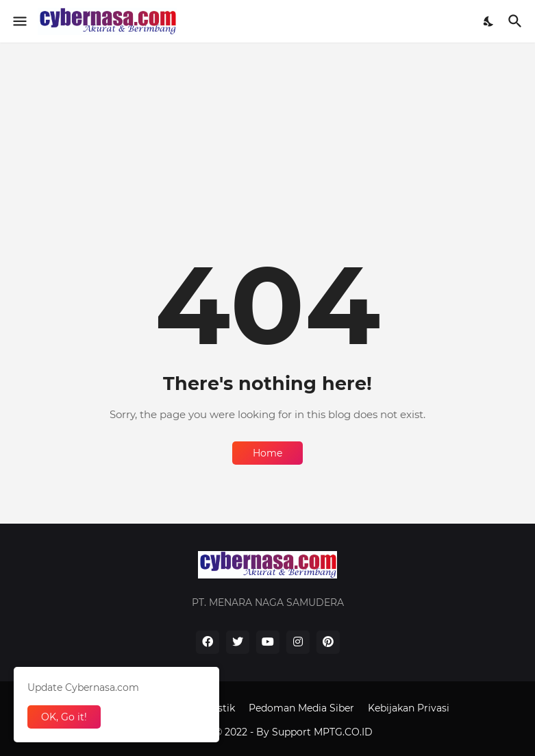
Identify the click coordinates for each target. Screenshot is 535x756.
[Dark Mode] (489, 21)
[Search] (517, 21)
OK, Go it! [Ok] (64, 717)
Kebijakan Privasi (409, 708)
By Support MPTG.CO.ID (314, 732)
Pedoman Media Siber (301, 708)
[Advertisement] (267, 138)
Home (267, 453)
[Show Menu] (19, 21)
